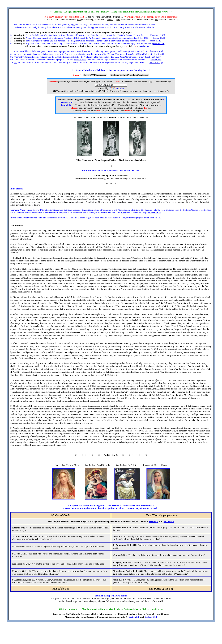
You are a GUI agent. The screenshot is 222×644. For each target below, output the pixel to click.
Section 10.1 (157, 51)
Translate (117, 88)
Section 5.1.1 (151, 617)
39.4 (160, 57)
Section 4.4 (169, 521)
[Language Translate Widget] (111, 85)
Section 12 (156, 35)
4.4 (161, 54)
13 (163, 35)
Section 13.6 (159, 43)
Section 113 (156, 60)
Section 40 (144, 46)
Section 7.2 (155, 62)
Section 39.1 (151, 57)
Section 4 (155, 54)
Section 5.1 (134, 617)
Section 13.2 (158, 38)
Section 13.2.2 (155, 41)
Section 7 (87, 51)
